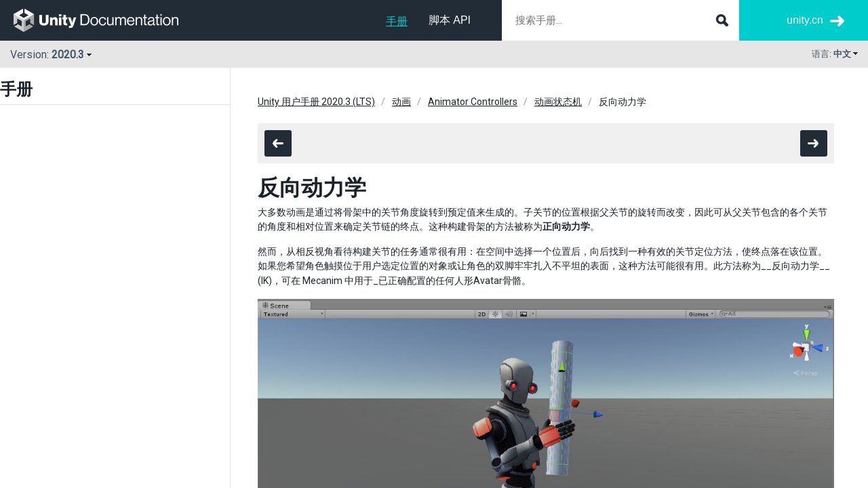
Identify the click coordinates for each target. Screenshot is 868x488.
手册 (397, 21)
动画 (401, 102)
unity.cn (805, 20)
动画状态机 (558, 102)
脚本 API (450, 20)
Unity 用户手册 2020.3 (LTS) (316, 102)
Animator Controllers (473, 102)
